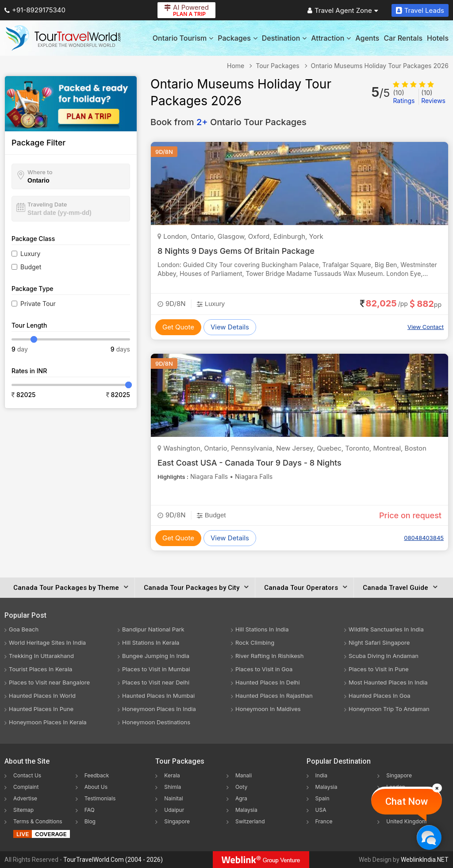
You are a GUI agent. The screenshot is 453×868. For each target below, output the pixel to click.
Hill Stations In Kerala (151, 642)
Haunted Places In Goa (380, 696)
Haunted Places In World (42, 696)
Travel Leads (420, 10)
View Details (230, 327)
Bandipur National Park (153, 629)
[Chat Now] (429, 837)
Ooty (241, 787)
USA (321, 810)
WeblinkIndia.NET (425, 860)
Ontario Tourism (183, 38)
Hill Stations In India (262, 629)
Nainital (173, 798)
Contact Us (27, 775)
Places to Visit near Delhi (156, 682)
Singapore (177, 821)
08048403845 (424, 538)
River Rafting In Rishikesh (269, 656)
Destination (284, 38)
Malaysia (246, 810)
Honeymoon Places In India (159, 709)
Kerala (172, 775)
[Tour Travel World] (63, 38)
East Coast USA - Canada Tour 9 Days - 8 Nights (250, 463)
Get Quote (178, 327)
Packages (237, 38)
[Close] (437, 788)
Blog (90, 821)
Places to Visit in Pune (379, 669)
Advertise (25, 798)
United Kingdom (406, 821)
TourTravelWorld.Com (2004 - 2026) (113, 860)
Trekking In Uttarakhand (41, 656)
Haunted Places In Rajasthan (274, 696)
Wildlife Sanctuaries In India (386, 629)
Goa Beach (24, 629)
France (324, 821)
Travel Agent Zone (343, 10)
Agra (241, 798)
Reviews (433, 97)
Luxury (30, 254)
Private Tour (38, 304)
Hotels (438, 38)
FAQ (90, 810)
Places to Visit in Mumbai (156, 669)
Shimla (173, 787)
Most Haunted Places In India (388, 682)
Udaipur (174, 810)
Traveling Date (47, 204)
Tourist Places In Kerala (40, 669)
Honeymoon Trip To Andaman (389, 709)
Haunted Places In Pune (41, 709)
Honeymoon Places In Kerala (48, 722)
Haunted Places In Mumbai (158, 696)
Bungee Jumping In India (156, 656)
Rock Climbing (255, 642)
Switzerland (250, 821)
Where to (40, 172)
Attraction (331, 38)
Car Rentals (403, 38)
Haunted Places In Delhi (268, 682)
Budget (31, 267)
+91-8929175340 (35, 10)
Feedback (97, 775)
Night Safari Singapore (379, 642)
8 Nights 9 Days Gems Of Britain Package (236, 251)
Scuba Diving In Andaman (384, 656)
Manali (244, 775)
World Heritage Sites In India (47, 642)
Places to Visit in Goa (264, 669)
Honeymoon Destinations (156, 722)
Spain (322, 798)
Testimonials (100, 798)
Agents (367, 38)
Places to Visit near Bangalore (49, 682)
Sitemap (23, 810)
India (321, 775)
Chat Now (407, 801)
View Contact (426, 327)
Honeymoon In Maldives (268, 709)
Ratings (404, 97)
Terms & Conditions (38, 821)
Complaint (26, 787)
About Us (96, 787)
